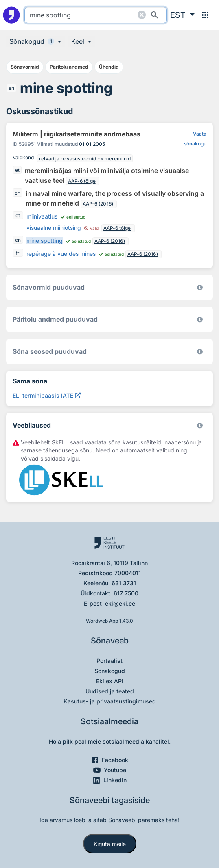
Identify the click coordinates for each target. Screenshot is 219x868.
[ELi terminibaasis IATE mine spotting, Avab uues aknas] (47, 395)
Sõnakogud (110, 671)
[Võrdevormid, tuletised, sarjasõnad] (200, 352)
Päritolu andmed (69, 67)
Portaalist (109, 661)
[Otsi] (155, 15)
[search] (96, 15)
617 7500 (126, 593)
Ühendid (109, 67)
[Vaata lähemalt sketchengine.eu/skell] (200, 425)
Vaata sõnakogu (195, 139)
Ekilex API (110, 681)
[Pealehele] (11, 15)
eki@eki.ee (120, 603)
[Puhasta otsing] (142, 15)
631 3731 (124, 583)
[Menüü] (205, 15)
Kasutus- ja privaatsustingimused (110, 701)
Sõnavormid (25, 67)
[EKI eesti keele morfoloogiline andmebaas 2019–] (200, 287)
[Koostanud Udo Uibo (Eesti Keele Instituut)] (200, 319)
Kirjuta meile (110, 844)
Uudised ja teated (110, 691)
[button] (182, 15)
